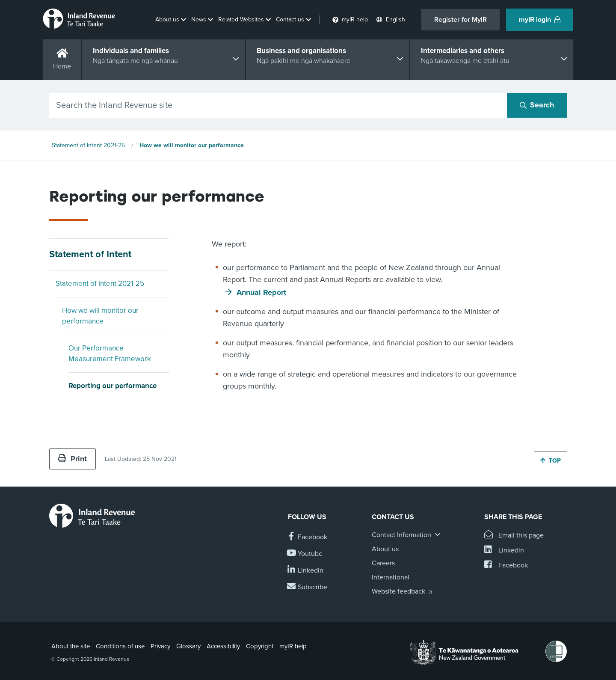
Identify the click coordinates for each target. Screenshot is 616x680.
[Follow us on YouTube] (305, 554)
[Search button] (537, 105)
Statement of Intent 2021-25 (88, 145)
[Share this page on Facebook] (506, 566)
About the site (71, 646)
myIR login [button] (540, 20)
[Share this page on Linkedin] (504, 551)
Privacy (160, 646)
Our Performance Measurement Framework (110, 354)
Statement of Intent (90, 254)
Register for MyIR (461, 20)
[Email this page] (514, 536)
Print (73, 459)
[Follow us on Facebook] (308, 537)
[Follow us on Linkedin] (306, 571)
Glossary (188, 646)
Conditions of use (120, 646)
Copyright (260, 646)
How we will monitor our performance (192, 145)
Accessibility (223, 646)
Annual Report (261, 292)
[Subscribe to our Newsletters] (308, 587)
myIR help (293, 646)
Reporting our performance (113, 386)
